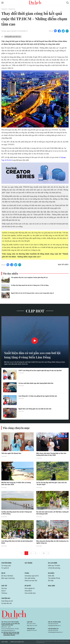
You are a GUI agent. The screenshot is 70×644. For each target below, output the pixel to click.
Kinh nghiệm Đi (30, 588)
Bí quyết (28, 586)
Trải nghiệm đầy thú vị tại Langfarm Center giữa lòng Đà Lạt (29, 277)
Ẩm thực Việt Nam (7, 576)
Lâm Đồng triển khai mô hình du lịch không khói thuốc (17, 542)
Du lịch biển (53, 563)
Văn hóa (4, 588)
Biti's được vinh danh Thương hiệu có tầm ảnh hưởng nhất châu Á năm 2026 (51, 454)
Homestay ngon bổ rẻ (32, 576)
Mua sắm (51, 586)
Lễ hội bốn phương (54, 568)
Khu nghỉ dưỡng (30, 578)
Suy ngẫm (28, 563)
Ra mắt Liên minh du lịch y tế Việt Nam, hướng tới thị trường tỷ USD (52, 513)
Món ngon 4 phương (8, 578)
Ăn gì (3, 573)
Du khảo (51, 573)
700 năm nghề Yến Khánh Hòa (11, 453)
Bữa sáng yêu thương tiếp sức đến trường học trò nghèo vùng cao (52, 542)
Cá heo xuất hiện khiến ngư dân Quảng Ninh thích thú (36, 383)
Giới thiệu (5, 642)
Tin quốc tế (5, 568)
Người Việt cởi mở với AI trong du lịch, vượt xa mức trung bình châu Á (32, 293)
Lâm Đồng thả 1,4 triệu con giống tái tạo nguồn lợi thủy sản (38, 396)
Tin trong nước (6, 566)
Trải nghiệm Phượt (54, 578)
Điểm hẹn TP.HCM (54, 566)
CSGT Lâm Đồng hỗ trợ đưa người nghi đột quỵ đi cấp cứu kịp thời (40, 370)
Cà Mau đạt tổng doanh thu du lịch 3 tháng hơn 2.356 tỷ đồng (30, 285)
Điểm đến (51, 576)
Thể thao (4, 593)
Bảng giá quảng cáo (17, 642)
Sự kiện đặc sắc (7, 603)
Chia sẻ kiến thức (30, 593)
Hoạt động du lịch (7, 601)
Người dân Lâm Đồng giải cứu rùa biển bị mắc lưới (35, 409)
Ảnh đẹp (51, 581)
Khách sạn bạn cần (31, 581)
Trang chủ (4, 9)
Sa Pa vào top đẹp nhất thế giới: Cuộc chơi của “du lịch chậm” (52, 484)
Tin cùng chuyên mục (16, 428)
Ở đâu (27, 573)
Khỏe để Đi (28, 591)
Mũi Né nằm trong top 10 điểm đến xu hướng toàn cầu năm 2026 (16, 484)
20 (44, 553)
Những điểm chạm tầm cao (13, 37)
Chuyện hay (12, 9)
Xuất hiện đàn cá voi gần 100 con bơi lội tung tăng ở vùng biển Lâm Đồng (33, 355)
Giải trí (4, 586)
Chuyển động (6, 563)
